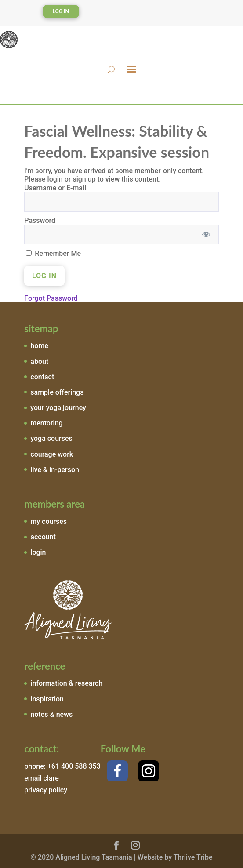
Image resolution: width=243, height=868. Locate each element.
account (43, 537)
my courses (49, 521)
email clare (41, 778)
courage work (52, 454)
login (38, 552)
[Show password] (206, 234)
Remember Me (53, 253)
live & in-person (55, 470)
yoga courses (51, 438)
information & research (66, 683)
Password (40, 220)
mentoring (46, 423)
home (39, 346)
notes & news (51, 714)
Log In (61, 11)
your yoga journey (58, 408)
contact (42, 377)
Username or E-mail (55, 188)
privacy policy (46, 790)
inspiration (47, 699)
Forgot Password (51, 298)
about (39, 361)
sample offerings (57, 392)
